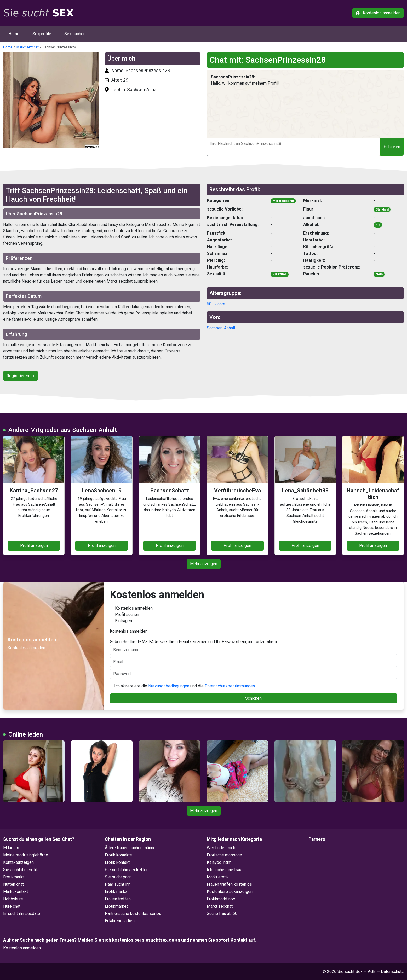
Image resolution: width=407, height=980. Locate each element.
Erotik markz (116, 892)
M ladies (11, 848)
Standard (382, 209)
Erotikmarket (116, 906)
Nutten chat (13, 884)
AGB (372, 972)
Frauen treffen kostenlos (229, 884)
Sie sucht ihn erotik (21, 870)
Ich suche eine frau (224, 870)
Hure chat (12, 906)
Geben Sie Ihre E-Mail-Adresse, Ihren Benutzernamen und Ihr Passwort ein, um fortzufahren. (254, 647)
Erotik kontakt (117, 862)
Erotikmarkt (13, 877)
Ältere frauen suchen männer (131, 848)
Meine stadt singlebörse (26, 855)
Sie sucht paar (118, 877)
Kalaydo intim (219, 862)
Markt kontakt (16, 892)
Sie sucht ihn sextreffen (127, 870)
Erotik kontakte (118, 855)
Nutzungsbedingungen (169, 686)
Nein (379, 274)
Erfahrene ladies (120, 921)
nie (378, 225)
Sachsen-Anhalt (221, 328)
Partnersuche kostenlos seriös (133, 914)
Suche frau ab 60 (222, 914)
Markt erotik (218, 877)
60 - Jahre (216, 304)
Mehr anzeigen (204, 564)
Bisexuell (280, 274)
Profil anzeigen (34, 546)
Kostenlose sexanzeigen (230, 892)
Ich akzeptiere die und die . (183, 686)
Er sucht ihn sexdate (22, 914)
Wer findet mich (221, 848)
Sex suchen (75, 34)
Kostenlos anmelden (378, 13)
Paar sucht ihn (118, 884)
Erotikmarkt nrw (221, 899)
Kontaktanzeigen (18, 862)
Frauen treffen (118, 899)
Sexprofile (42, 34)
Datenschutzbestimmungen (230, 686)
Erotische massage (224, 855)
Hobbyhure (13, 899)
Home (14, 34)
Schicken (392, 147)
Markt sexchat (28, 47)
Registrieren (21, 376)
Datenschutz (392, 972)
